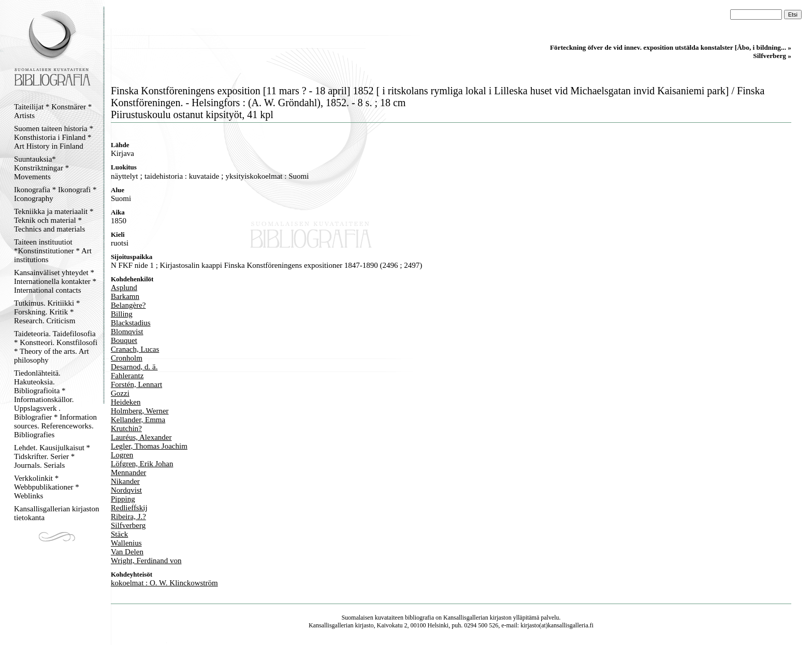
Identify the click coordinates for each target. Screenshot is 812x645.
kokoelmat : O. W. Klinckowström (164, 583)
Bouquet (124, 340)
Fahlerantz (127, 376)
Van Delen (127, 552)
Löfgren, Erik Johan (142, 464)
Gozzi (120, 393)
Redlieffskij (129, 508)
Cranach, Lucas (135, 349)
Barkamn (125, 296)
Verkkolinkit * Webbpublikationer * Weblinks (47, 487)
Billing (122, 314)
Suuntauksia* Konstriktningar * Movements (41, 168)
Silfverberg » (772, 56)
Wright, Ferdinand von (146, 561)
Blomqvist (127, 332)
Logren (122, 455)
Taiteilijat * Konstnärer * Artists (53, 111)
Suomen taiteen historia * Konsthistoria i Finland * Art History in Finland (54, 137)
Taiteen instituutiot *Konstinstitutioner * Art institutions (53, 251)
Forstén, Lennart (136, 384)
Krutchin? (126, 428)
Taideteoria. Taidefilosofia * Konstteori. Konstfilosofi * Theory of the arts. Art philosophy (56, 347)
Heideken (126, 402)
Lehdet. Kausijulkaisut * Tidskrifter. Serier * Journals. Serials (52, 456)
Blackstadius (131, 323)
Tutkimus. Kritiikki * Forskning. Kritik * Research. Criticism (47, 312)
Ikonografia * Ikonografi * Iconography (55, 194)
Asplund (124, 288)
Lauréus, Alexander (141, 437)
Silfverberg (128, 525)
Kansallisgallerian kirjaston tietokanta (57, 513)
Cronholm (127, 358)
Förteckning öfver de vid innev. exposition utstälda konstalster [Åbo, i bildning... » (671, 47)
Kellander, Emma (138, 420)
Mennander (128, 472)
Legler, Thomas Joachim (149, 446)
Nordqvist (126, 490)
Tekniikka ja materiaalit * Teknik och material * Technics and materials (54, 220)
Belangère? (128, 305)
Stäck (119, 534)
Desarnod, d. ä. (134, 367)
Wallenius (126, 543)
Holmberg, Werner (140, 411)
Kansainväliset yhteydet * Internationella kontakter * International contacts (55, 281)
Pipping (123, 499)
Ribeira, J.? (128, 517)
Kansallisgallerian (466, 618)
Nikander (125, 481)
